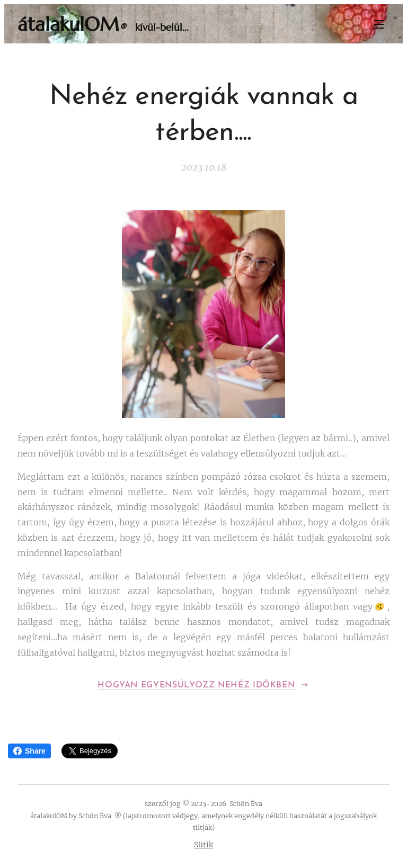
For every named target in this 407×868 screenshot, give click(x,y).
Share (29, 751)
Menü (379, 24)
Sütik (203, 845)
